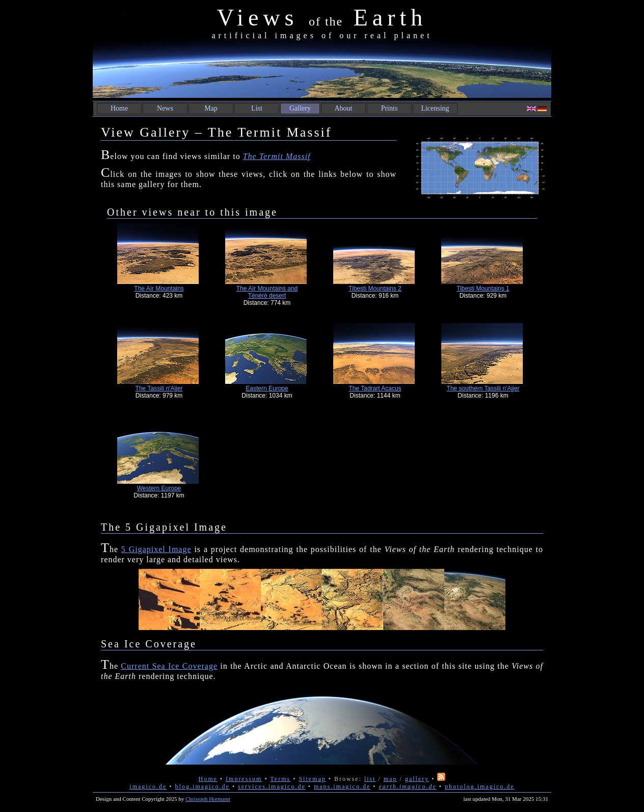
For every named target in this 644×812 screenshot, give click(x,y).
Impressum (244, 779)
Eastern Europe (267, 388)
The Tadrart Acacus (375, 388)
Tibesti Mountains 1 (483, 289)
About (344, 108)
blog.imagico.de (203, 787)
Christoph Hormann (208, 799)
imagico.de (148, 787)
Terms (280, 779)
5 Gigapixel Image (156, 549)
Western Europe (159, 488)
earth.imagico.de (407, 787)
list (370, 779)
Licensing (435, 108)
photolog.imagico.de (480, 787)
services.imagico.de (272, 787)
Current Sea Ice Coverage (169, 666)
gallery (417, 779)
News (165, 108)
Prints (390, 108)
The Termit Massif (277, 156)
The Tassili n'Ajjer (159, 388)
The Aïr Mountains (159, 289)
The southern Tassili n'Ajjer (483, 388)
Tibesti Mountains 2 (375, 289)
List (257, 108)
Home (119, 108)
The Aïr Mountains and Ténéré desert (267, 292)
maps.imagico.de (342, 787)
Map (211, 108)
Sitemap (312, 779)
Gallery (300, 108)
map (391, 779)
